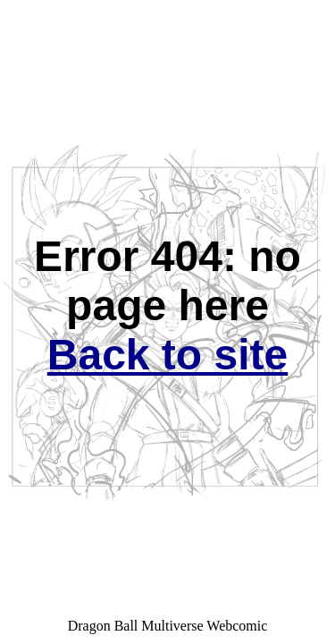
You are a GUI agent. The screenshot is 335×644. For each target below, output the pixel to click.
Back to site (167, 355)
